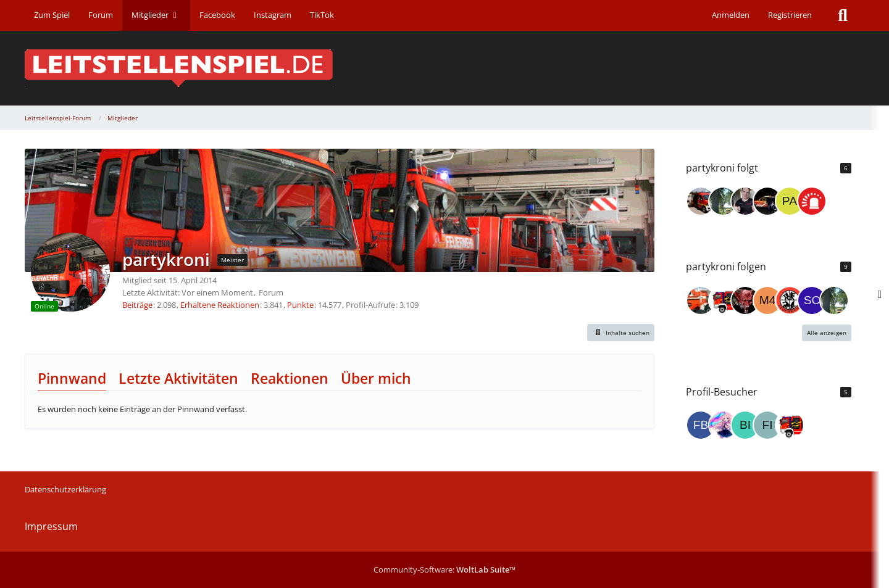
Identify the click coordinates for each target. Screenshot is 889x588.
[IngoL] (745, 201)
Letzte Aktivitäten (178, 378)
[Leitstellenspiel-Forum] (444, 68)
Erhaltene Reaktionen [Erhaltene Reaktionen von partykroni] (220, 305)
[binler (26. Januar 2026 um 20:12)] (745, 425)
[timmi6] (701, 300)
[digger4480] (723, 201)
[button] (621, 333)
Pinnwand (72, 378)
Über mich (376, 378)
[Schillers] (812, 300)
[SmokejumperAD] (767, 201)
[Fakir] (745, 300)
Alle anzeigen (827, 333)
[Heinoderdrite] (790, 300)
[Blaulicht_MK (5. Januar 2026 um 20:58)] (790, 425)
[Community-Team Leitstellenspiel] (812, 201)
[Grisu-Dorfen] (701, 201)
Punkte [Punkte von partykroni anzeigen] (300, 305)
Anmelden (731, 15)
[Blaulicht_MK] (723, 300)
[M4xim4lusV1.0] (767, 300)
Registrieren (790, 15)
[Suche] (843, 15)
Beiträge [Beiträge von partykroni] (137, 305)
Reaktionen (290, 378)
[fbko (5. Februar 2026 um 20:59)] (701, 425)
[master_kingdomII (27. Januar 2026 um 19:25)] (723, 425)
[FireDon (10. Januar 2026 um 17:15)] (767, 425)
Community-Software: (444, 569)
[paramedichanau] (790, 201)
